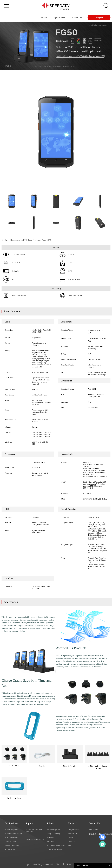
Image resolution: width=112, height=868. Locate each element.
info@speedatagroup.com (98, 834)
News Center (72, 834)
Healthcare (51, 841)
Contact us (71, 841)
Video (70, 845)
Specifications (59, 18)
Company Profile (74, 830)
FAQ (27, 836)
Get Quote (99, 18)
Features (43, 18)
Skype (102, 837)
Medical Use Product (12, 845)
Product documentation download (34, 831)
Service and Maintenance (35, 840)
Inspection (50, 837)
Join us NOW (94, 830)
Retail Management (54, 830)
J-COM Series (10, 849)
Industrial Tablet (10, 841)
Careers (70, 837)
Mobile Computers (11, 830)
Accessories (77, 18)
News (69, 864)
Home (59, 864)
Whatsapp (102, 844)
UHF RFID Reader (11, 837)
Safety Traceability (53, 834)
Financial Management (55, 849)
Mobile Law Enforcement (56, 845)
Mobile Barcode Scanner (13, 834)
